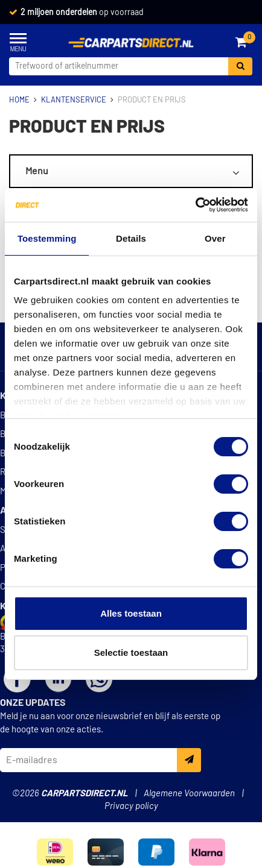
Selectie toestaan (131, 653)
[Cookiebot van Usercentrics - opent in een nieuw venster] (195, 205)
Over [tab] (215, 238)
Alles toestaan (131, 613)
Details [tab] (131, 238)
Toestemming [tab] (47, 238)
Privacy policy (131, 806)
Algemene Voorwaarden (189, 794)
